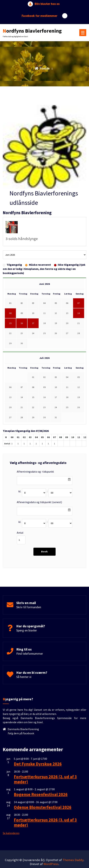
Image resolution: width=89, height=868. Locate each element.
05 (79, 381)
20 (67, 327)
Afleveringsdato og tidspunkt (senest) (39, 506)
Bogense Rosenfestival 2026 (41, 849)
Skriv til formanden (29, 617)
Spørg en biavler (27, 640)
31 (56, 421)
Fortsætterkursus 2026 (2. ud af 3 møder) (45, 833)
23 (22, 337)
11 (44, 317)
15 (10, 327)
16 (22, 327)
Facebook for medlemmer (39, 14)
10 (33, 317)
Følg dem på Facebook (21, 756)
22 (10, 337)
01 (33, 381)
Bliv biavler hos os (47, 2)
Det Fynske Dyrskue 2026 (38, 818)
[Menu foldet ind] (83, 31)
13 (67, 317)
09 (22, 317)
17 (33, 327)
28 (79, 337)
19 (56, 327)
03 (56, 381)
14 (79, 317)
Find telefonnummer (30, 663)
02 (44, 381)
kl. (20, 495)
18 (44, 327)
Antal (20, 536)
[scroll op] (80, 854)
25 (44, 337)
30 (22, 347)
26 (56, 337)
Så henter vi (24, 687)
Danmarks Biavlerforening (23, 752)
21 (79, 327)
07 (79, 307)
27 (67, 337)
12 (56, 317)
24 (33, 337)
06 (10, 391)
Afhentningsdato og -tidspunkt (35, 475)
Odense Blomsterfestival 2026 (43, 861)
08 (10, 317)
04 (67, 381)
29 (10, 347)
